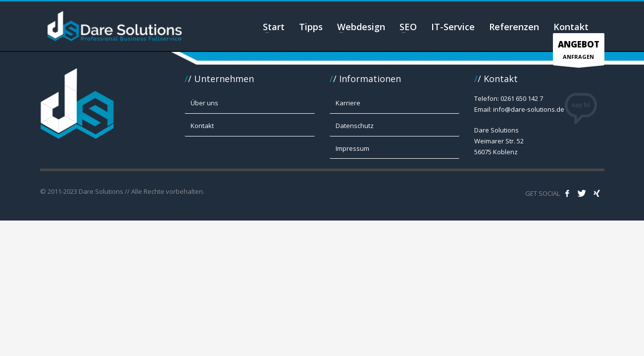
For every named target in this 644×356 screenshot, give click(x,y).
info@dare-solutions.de (529, 109)
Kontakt (202, 126)
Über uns (204, 103)
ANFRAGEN (579, 52)
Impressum (352, 148)
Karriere (348, 103)
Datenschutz (355, 126)
